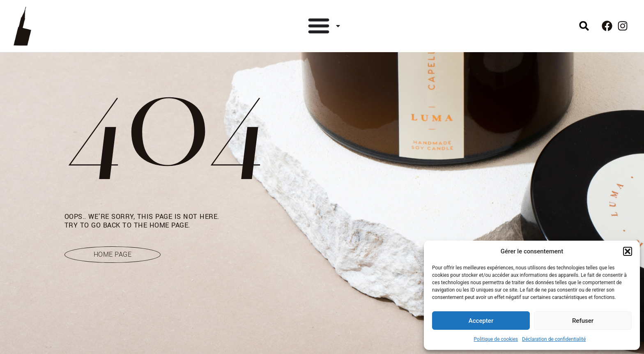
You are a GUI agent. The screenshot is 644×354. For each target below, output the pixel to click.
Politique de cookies (496, 339)
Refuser (583, 321)
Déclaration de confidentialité (554, 339)
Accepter (481, 321)
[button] (628, 251)
